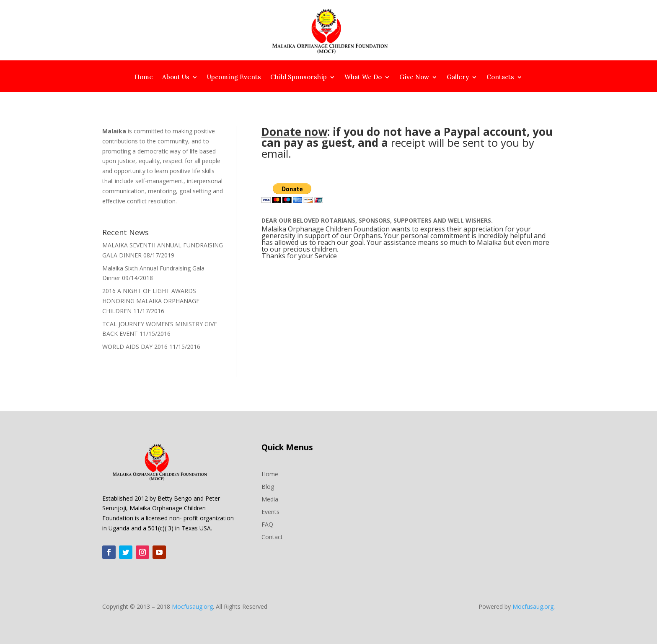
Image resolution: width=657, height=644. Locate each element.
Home (144, 78)
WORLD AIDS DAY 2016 (135, 347)
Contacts (500, 78)
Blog (268, 486)
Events (270, 511)
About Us (176, 78)
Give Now (414, 78)
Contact (272, 536)
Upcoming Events (234, 78)
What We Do (363, 78)
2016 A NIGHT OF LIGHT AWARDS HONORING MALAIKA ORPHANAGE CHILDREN (151, 301)
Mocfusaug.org (192, 606)
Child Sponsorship (299, 78)
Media (270, 499)
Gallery (458, 78)
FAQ (267, 524)
